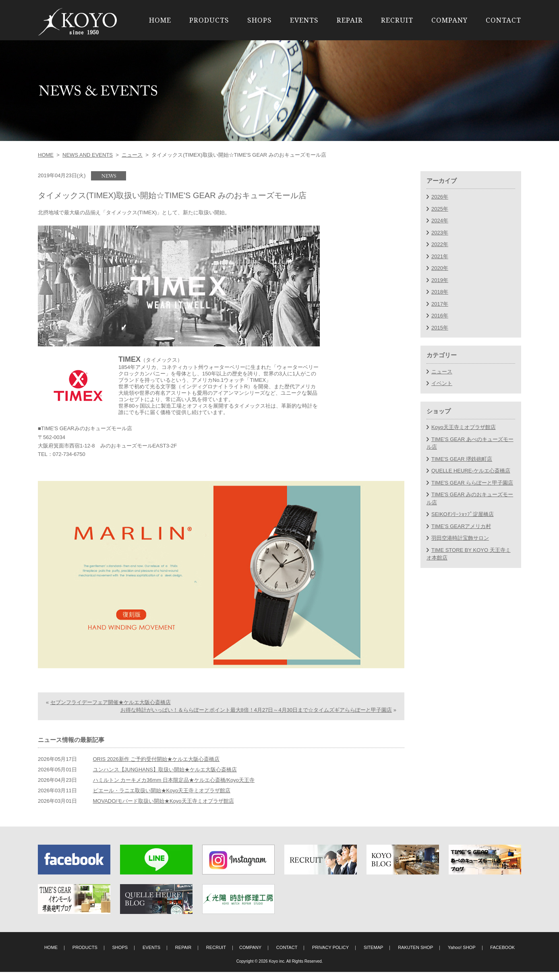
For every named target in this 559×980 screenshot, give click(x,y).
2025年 (440, 209)
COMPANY (449, 20)
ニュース (132, 155)
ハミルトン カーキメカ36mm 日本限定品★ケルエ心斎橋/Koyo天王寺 (174, 788)
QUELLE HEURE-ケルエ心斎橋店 (471, 471)
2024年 (440, 221)
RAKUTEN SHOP (415, 955)
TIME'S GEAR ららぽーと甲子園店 (472, 483)
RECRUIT (397, 20)
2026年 (440, 197)
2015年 (440, 328)
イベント (442, 383)
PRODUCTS (209, 20)
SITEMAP (374, 955)
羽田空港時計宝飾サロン (460, 538)
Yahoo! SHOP (462, 955)
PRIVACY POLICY (330, 955)
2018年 (440, 292)
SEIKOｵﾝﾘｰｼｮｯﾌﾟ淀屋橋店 (463, 514)
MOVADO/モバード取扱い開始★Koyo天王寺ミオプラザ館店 (164, 809)
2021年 (440, 256)
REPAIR (350, 20)
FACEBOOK (502, 955)
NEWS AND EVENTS (88, 155)
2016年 (440, 316)
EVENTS (304, 20)
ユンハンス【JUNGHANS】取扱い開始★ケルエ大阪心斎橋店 (165, 778)
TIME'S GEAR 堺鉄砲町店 (462, 459)
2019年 (440, 280)
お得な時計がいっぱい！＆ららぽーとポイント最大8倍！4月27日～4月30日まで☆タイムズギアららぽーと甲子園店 (256, 718)
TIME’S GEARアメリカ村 (461, 526)
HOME (160, 20)
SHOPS (260, 20)
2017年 (440, 304)
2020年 (440, 268)
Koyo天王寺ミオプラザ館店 (464, 427)
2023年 (440, 233)
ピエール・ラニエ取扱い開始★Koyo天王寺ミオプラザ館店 (162, 799)
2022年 (440, 244)
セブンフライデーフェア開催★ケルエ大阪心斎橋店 (111, 710)
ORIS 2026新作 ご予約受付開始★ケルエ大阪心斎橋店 (156, 767)
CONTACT (503, 20)
